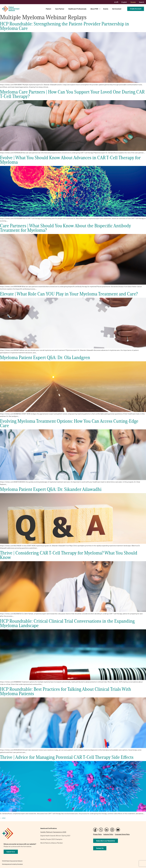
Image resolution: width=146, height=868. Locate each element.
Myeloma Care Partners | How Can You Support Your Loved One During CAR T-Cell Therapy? (72, 94)
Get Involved (117, 9)
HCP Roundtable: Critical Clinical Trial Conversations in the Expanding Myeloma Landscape (67, 623)
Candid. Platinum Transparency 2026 (53, 832)
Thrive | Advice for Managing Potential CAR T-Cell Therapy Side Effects (67, 757)
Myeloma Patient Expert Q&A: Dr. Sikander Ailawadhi (51, 489)
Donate (133, 2)
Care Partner (60, 9)
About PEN (94, 9)
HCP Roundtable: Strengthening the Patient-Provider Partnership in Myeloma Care (64, 26)
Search (141, 2)
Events (106, 9)
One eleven (20, 864)
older (3, 818)
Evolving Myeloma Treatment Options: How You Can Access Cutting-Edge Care (69, 423)
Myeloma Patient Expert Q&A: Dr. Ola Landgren (45, 357)
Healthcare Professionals (77, 9)
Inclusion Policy (108, 834)
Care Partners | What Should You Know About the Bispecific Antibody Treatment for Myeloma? (65, 228)
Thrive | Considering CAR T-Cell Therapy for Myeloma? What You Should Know (69, 555)
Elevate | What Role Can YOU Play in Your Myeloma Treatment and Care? (69, 294)
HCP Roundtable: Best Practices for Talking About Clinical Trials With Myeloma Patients (65, 691)
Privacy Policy (97, 834)
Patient (48, 9)
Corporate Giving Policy (122, 834)
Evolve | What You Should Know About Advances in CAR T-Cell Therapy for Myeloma (70, 160)
